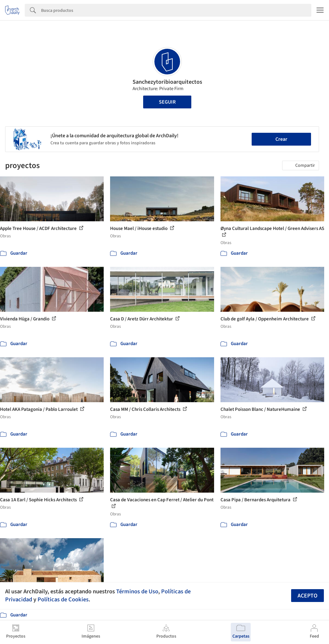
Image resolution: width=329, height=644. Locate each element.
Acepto (307, 596)
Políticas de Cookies (63, 599)
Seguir (167, 102)
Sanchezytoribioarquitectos (167, 82)
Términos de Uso (137, 591)
